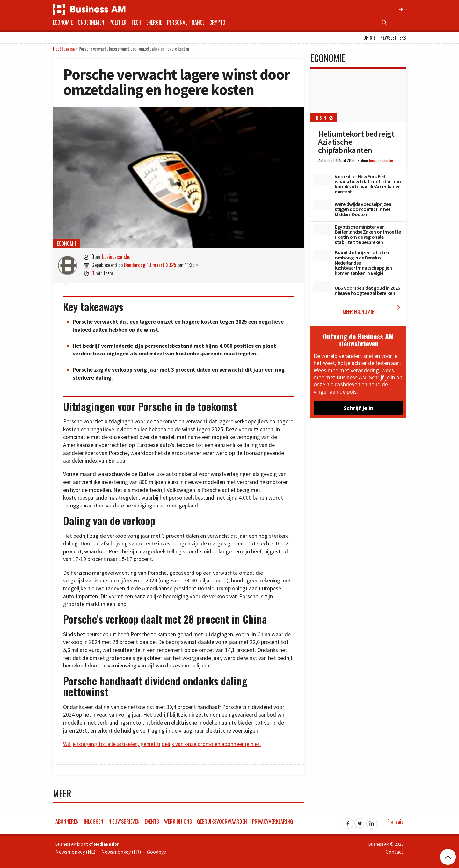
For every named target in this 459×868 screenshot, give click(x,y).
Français (395, 821)
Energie (154, 22)
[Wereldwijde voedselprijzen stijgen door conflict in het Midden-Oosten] (323, 205)
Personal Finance (186, 22)
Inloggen (94, 821)
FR (402, 9)
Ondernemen (91, 22)
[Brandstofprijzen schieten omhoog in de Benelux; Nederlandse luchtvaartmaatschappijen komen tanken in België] (323, 255)
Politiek (118, 22)
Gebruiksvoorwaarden (222, 821)
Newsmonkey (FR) (121, 852)
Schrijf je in (358, 408)
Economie (63, 22)
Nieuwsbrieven (124, 821)
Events (152, 821)
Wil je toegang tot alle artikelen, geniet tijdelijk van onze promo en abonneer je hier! (162, 744)
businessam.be (116, 257)
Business (324, 118)
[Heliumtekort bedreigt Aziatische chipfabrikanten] (358, 95)
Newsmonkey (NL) (75, 852)
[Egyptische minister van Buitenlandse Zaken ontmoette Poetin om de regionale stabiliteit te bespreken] (323, 230)
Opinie (369, 37)
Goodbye (157, 852)
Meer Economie (373, 310)
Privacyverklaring (273, 821)
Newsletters (393, 37)
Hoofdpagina (64, 49)
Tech (136, 22)
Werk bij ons (178, 821)
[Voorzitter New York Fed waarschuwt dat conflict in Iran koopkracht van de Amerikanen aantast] (323, 179)
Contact (395, 852)
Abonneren (67, 821)
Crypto (217, 22)
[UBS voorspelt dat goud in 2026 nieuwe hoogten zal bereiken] (323, 286)
